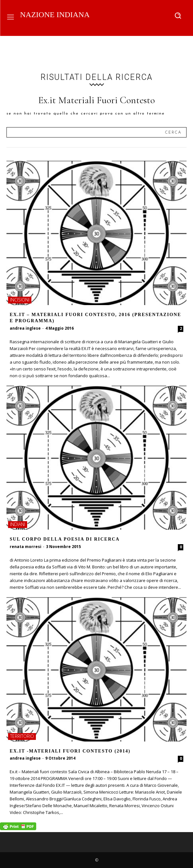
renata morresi (26, 547)
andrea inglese (25, 328)
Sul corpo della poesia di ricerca (65, 539)
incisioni (20, 300)
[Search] (173, 132)
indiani (18, 524)
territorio (22, 736)
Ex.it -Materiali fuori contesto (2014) (70, 751)
